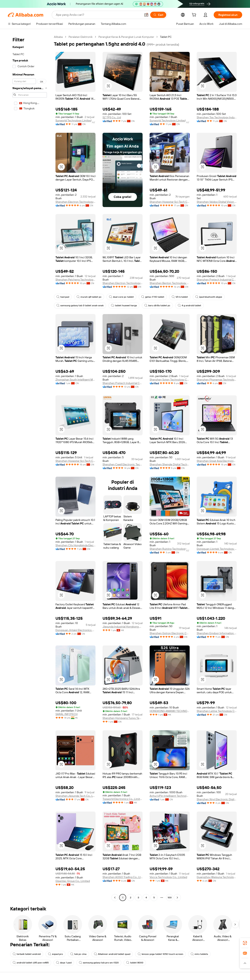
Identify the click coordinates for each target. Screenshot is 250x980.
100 (170, 898)
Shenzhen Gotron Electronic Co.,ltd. (170, 633)
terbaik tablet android (27, 954)
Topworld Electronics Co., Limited (123, 799)
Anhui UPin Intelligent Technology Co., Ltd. (170, 796)
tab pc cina (78, 954)
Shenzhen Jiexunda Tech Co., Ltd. (75, 796)
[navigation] (30, 468)
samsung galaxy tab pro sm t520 (99, 963)
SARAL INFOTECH (67, 714)
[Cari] (158, 15)
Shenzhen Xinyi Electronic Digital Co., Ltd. (217, 799)
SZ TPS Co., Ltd (112, 117)
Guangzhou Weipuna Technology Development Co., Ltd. (217, 877)
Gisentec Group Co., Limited (73, 881)
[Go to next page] (177, 898)
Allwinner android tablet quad (112, 954)
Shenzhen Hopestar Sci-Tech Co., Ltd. (170, 202)
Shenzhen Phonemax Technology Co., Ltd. (217, 380)
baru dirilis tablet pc (157, 305)
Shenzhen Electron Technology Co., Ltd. (75, 202)
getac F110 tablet (153, 297)
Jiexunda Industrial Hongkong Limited (123, 627)
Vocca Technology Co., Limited (168, 877)
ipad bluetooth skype (209, 297)
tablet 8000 (135, 963)
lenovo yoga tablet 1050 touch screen (160, 954)
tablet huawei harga (124, 305)
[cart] (195, 15)
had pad (63, 297)
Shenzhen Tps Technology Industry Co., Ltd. (217, 117)
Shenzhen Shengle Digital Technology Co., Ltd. (170, 464)
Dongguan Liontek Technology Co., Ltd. (217, 549)
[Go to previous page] (115, 898)
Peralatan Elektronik (81, 37)
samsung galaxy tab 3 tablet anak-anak (80, 305)
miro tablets (199, 954)
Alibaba (58, 37)
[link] (245, 943)
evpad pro (55, 954)
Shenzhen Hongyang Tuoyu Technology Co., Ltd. (123, 718)
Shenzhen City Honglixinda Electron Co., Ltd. (75, 545)
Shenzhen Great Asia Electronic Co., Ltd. (217, 461)
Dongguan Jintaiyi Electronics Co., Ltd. (75, 630)
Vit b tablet (180, 297)
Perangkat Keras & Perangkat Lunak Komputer (126, 37)
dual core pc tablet (121, 297)
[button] (146, 15)
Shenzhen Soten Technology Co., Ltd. (170, 380)
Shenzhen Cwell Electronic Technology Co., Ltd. (123, 464)
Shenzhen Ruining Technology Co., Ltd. (170, 549)
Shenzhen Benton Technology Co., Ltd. (170, 283)
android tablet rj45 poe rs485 (31, 963)
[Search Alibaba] (98, 15)
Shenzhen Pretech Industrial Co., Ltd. (217, 280)
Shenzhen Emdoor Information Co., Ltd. (217, 633)
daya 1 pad (64, 963)
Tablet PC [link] (166, 37)
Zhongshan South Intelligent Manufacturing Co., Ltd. (75, 380)
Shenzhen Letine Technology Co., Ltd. (217, 711)
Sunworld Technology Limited (73, 120)
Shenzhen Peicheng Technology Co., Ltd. (75, 280)
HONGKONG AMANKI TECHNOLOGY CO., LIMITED (170, 711)
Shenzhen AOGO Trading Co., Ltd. (123, 877)
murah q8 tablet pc (89, 297)
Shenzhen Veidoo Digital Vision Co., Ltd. (217, 202)
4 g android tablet (189, 305)
